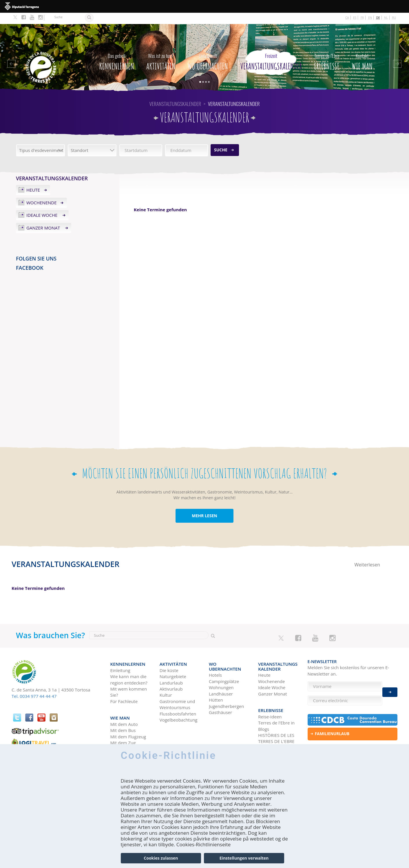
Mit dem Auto (124, 707)
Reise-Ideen (270, 700)
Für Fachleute (124, 687)
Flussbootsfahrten (178, 700)
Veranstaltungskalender (271, 49)
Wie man (362, 49)
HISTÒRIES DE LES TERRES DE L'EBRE (276, 721)
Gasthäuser (220, 693)
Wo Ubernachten (208, 49)
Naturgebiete (173, 663)
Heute (33, 179)
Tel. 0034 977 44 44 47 (34, 685)
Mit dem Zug (123, 726)
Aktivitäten (161, 49)
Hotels (215, 656)
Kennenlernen (117, 49)
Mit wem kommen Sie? (129, 678)
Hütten (216, 681)
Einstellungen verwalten (244, 858)
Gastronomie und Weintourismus (177, 690)
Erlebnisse (327, 49)
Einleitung (120, 656)
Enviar (390, 689)
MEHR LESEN (204, 504)
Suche (221, 138)
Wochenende (42, 191)
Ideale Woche (42, 204)
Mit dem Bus (123, 714)
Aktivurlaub (171, 675)
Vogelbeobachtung (179, 706)
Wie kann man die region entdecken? (129, 666)
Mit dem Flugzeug (128, 720)
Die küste (169, 656)
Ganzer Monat (44, 216)
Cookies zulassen (161, 858)
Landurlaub (171, 669)
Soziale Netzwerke (276, 731)
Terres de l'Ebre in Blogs (276, 709)
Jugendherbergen (226, 687)
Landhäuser (221, 675)
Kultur (166, 681)
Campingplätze (224, 663)
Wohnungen (221, 669)
